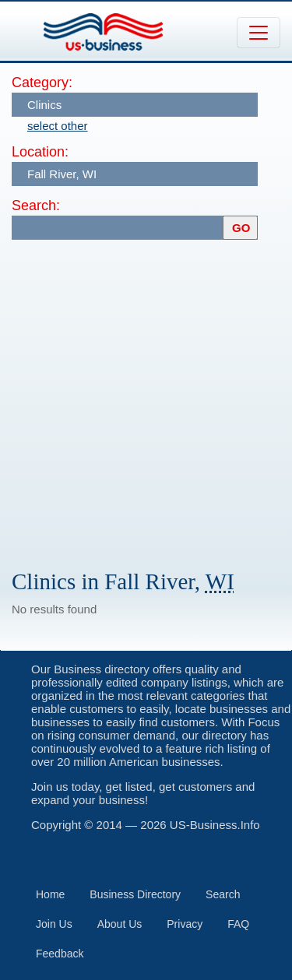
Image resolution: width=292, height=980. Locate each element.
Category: (42, 83)
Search (223, 894)
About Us (120, 924)
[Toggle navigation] (259, 33)
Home (50, 894)
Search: (36, 205)
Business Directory (135, 894)
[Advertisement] (146, 397)
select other (58, 126)
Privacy (185, 924)
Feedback (60, 954)
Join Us (54, 924)
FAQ (238, 924)
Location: (40, 152)
